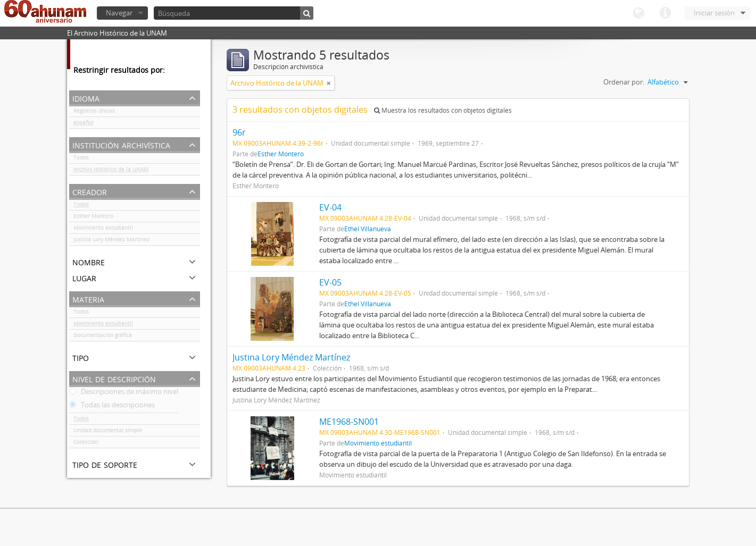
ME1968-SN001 (349, 422)
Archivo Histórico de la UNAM (111, 171)
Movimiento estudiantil (103, 230)
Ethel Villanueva (368, 229)
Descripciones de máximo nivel (124, 393)
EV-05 (330, 282)
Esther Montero (93, 218)
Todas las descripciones (112, 407)
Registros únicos (94, 113)
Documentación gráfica (103, 337)
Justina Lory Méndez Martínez (111, 241)
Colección (86, 444)
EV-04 (330, 207)
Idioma (638, 13)
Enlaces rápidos (665, 13)
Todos (81, 159)
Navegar (119, 13)
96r (239, 132)
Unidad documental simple (108, 432)
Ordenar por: (624, 82)
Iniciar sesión (714, 13)
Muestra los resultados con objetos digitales (443, 110)
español (84, 124)
